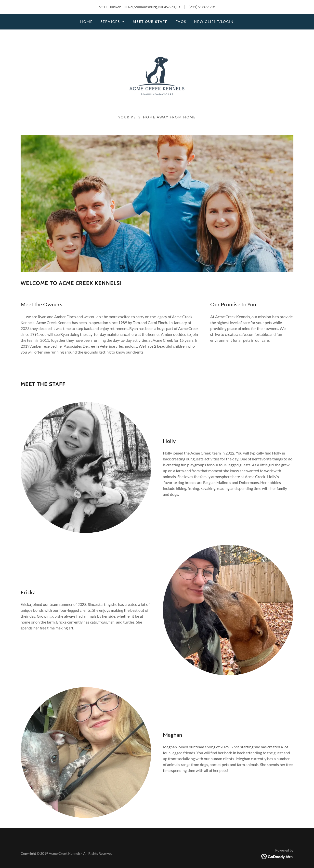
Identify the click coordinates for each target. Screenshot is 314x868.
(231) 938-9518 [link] (202, 7)
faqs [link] (181, 21)
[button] (113, 22)
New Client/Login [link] (214, 21)
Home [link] (86, 21)
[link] (157, 74)
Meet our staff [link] (150, 21)
